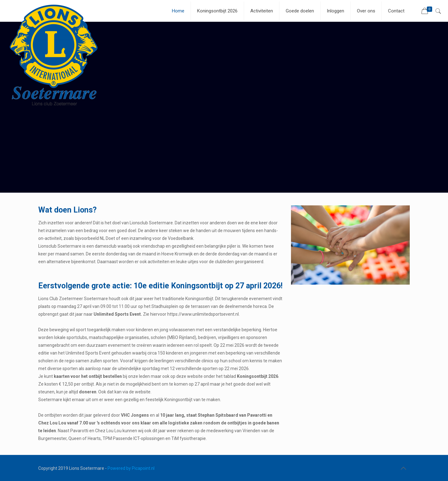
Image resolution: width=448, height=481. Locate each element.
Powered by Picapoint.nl (131, 468)
